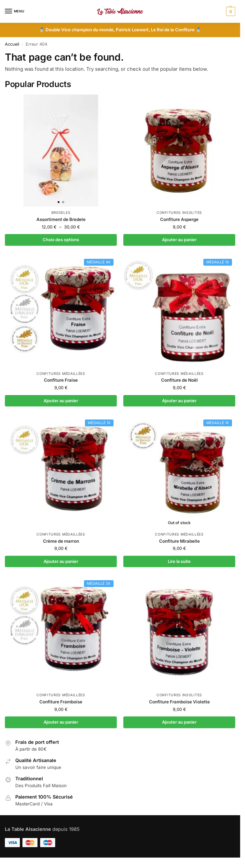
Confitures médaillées (61, 374)
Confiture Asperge (179, 219)
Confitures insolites (179, 213)
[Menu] (15, 11)
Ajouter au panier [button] (179, 240)
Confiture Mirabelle (179, 541)
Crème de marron (61, 541)
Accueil (12, 44)
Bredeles (61, 213)
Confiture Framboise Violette (179, 702)
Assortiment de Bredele (61, 219)
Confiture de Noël (179, 380)
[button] (230, 11)
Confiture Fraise (61, 380)
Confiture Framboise (61, 702)
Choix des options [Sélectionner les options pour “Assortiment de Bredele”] (61, 240)
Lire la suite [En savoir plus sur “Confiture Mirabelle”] (179, 561)
